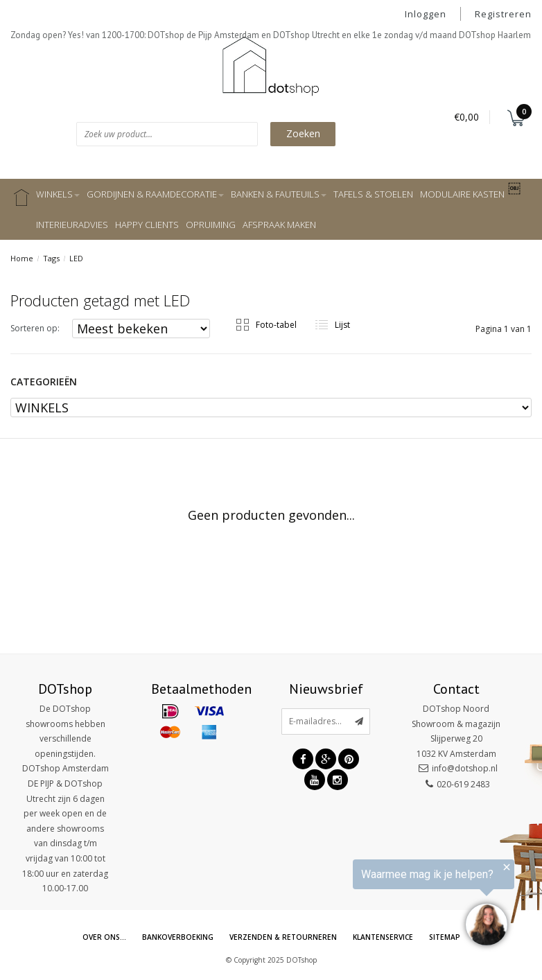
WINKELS (58, 194)
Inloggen (426, 14)
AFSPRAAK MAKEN (279, 225)
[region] (371, 905)
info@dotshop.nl (465, 768)
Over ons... (99, 937)
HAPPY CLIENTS (147, 225)
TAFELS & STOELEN (373, 194)
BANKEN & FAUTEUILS (279, 194)
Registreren (503, 14)
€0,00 (466, 117)
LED (76, 258)
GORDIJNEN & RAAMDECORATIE (155, 194)
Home (22, 258)
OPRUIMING (211, 225)
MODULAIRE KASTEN (462, 194)
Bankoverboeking (174, 937)
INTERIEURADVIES (72, 225)
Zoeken (303, 133)
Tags (51, 258)
